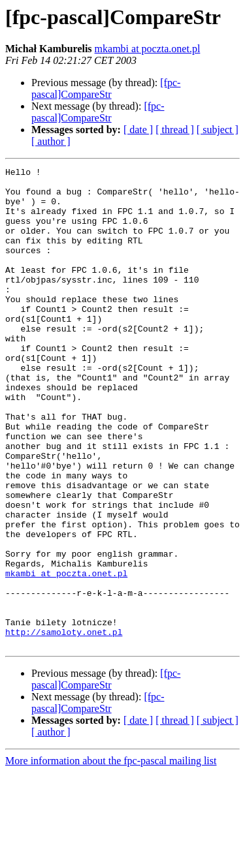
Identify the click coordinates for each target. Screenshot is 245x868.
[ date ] (138, 130)
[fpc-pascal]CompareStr (106, 88)
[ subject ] (218, 130)
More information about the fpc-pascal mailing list (111, 857)
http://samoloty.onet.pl (64, 726)
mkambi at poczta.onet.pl (148, 49)
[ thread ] (175, 130)
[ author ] (51, 141)
